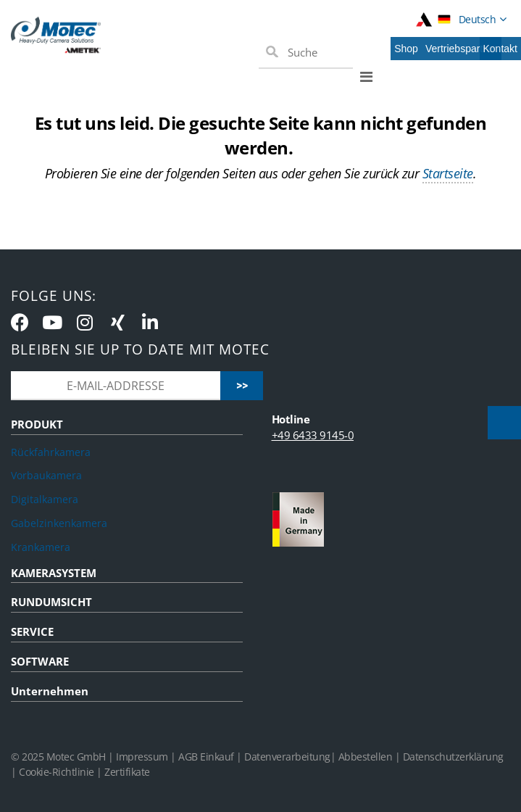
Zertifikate (127, 772)
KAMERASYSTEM (54, 573)
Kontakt (500, 49)
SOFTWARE (40, 661)
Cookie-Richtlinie (57, 772)
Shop (406, 49)
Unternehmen (50, 691)
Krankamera (41, 547)
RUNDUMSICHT (51, 602)
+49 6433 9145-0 (313, 435)
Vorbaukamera (46, 475)
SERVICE (32, 631)
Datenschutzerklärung (453, 757)
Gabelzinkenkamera (59, 523)
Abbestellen (366, 757)
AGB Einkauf (207, 757)
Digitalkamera (45, 499)
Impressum (142, 757)
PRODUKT (37, 424)
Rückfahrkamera (51, 452)
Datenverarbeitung (287, 757)
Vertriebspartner (462, 49)
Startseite (448, 173)
